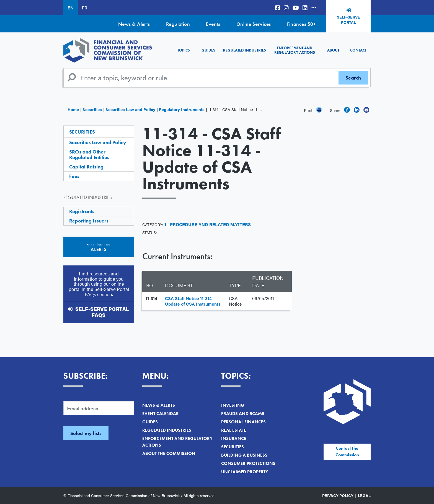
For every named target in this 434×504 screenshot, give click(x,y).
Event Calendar (161, 414)
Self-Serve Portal (348, 20)
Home (73, 109)
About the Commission (169, 453)
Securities (92, 109)
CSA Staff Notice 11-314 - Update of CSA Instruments (193, 301)
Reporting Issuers (89, 221)
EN (71, 8)
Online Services (254, 24)
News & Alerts (134, 24)
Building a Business (244, 455)
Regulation (178, 24)
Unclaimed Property (245, 472)
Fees (74, 176)
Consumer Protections (248, 463)
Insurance (234, 438)
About (333, 50)
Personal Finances (243, 422)
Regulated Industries (245, 50)
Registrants (82, 211)
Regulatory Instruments (182, 109)
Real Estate (234, 430)
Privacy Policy (338, 495)
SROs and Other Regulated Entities (89, 154)
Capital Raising (86, 167)
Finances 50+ (301, 24)
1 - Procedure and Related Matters (208, 224)
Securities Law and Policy (130, 109)
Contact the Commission (347, 451)
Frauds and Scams (243, 414)
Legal (364, 495)
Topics (184, 50)
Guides (208, 50)
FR (85, 8)
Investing (233, 405)
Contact (358, 50)
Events (213, 24)
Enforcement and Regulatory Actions (295, 50)
